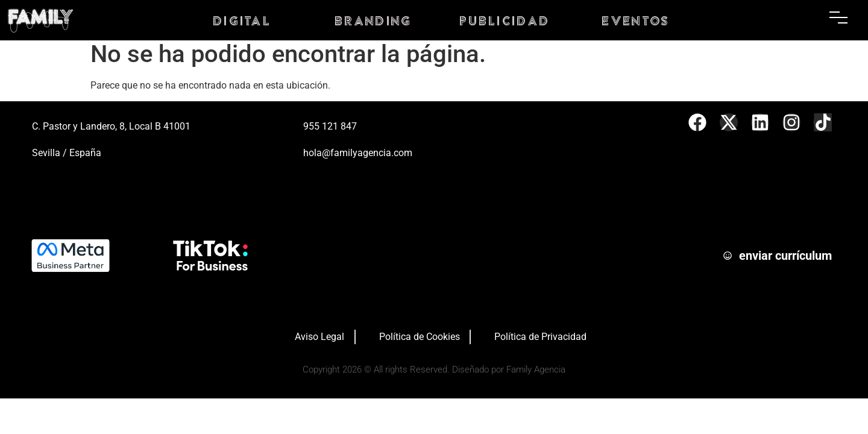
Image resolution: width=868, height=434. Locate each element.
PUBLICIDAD (505, 20)
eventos (636, 20)
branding (373, 20)
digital (242, 20)
